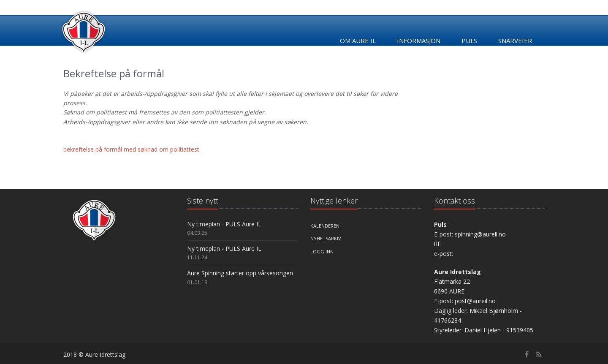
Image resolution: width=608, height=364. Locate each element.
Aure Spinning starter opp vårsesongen (240, 273)
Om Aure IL (358, 41)
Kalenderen (325, 226)
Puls (469, 41)
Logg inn (322, 251)
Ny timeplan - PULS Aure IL (224, 224)
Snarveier (515, 41)
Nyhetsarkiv (326, 238)
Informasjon (419, 41)
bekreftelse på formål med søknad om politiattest (131, 149)
